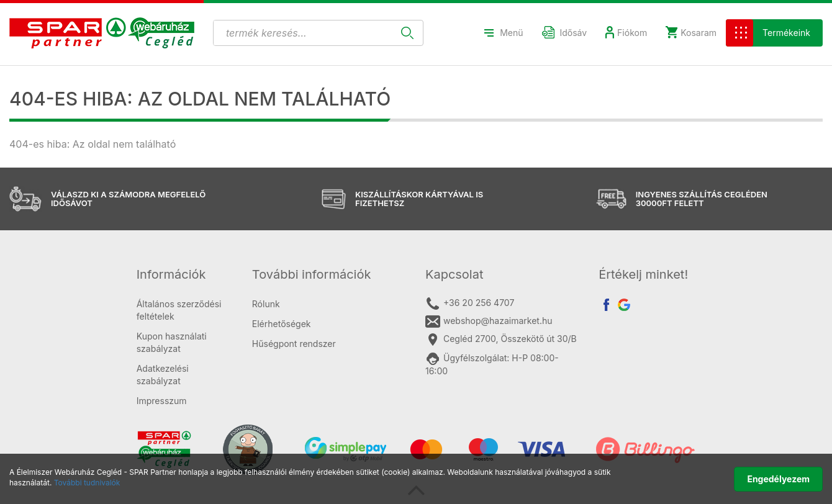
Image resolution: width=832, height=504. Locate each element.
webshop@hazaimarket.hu (489, 322)
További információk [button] (312, 274)
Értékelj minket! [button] (643, 274)
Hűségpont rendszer (294, 344)
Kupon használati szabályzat (172, 342)
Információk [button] (171, 274)
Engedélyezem (778, 479)
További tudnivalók (87, 483)
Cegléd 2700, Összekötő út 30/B (501, 340)
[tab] (185, 274)
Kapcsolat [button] (454, 274)
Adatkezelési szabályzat (163, 375)
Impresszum (162, 401)
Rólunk (266, 304)
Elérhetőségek (282, 324)
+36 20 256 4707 (470, 304)
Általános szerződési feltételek (179, 310)
